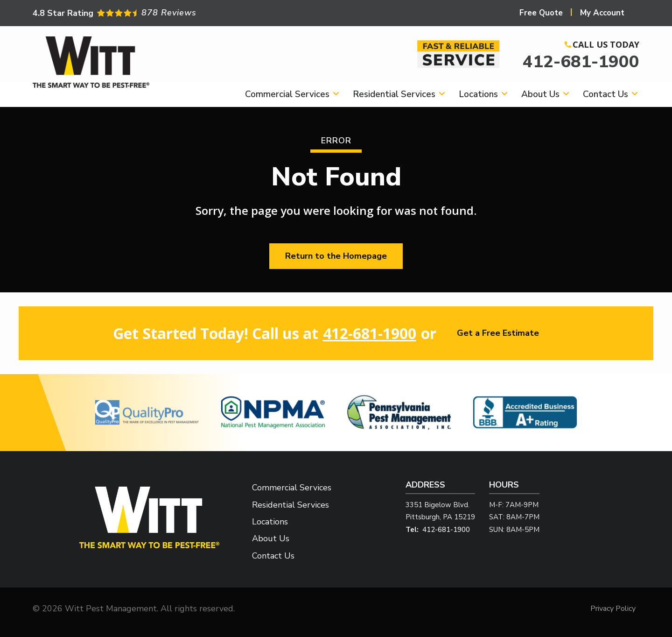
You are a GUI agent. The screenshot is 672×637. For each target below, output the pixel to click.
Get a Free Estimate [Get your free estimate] (498, 333)
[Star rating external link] (184, 13)
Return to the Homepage (336, 256)
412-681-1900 (581, 62)
